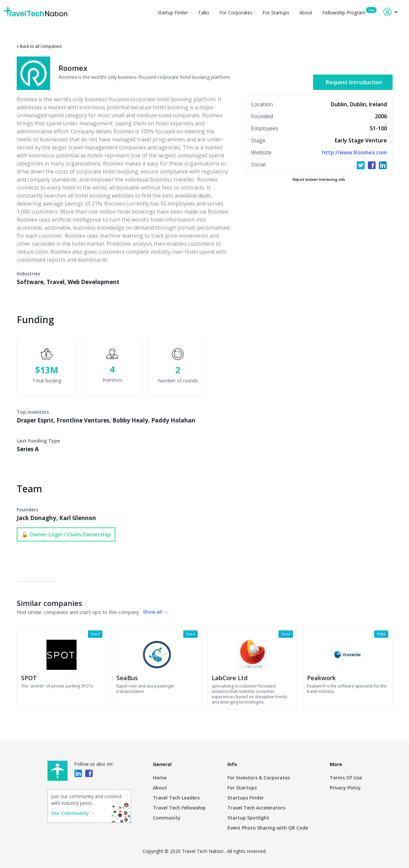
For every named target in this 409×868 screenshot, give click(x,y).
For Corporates (236, 13)
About (306, 13)
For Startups (276, 13)
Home (160, 778)
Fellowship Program (344, 13)
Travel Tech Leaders (176, 798)
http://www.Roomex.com (354, 152)
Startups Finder (246, 798)
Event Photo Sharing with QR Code (268, 828)
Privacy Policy (345, 788)
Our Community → (73, 813)
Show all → (156, 612)
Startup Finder (173, 13)
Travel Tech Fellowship (179, 808)
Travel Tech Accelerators (256, 808)
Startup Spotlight (248, 818)
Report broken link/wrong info (319, 179)
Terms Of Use (346, 778)
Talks (204, 13)
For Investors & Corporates (259, 778)
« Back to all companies (39, 46)
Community (167, 818)
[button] (391, 12)
